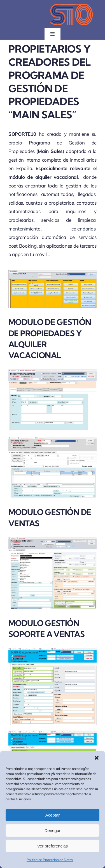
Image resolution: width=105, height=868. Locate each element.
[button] (97, 758)
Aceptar (53, 815)
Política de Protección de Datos (50, 860)
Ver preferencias (53, 846)
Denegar (53, 830)
